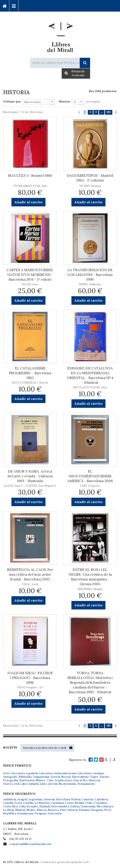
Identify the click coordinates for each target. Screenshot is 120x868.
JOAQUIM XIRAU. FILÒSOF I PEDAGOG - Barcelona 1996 (30, 678)
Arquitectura (63, 780)
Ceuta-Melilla (75, 803)
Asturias (49, 799)
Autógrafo (10, 777)
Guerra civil (11, 784)
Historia (94, 780)
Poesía (55, 777)
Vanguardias (41, 777)
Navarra (53, 810)
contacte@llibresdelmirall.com (30, 844)
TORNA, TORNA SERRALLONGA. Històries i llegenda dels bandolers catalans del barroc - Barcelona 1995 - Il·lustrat (90, 683)
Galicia (75, 806)
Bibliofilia (25, 777)
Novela (66, 777)
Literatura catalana (91, 773)
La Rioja (9, 810)
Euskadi (45, 806)
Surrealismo (80, 777)
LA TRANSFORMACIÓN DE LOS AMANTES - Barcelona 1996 (90, 275)
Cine (50, 780)
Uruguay (40, 813)
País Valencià (69, 810)
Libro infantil (30, 784)
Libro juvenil (49, 784)
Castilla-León (12, 803)
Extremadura (60, 806)
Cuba (22, 806)
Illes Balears (105, 806)
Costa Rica (10, 806)
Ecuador (33, 806)
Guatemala (88, 806)
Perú (108, 810)
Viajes (94, 777)
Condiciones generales (55, 862)
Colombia (100, 803)
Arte (6, 773)
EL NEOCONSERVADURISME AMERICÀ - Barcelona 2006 (90, 476)
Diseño (104, 777)
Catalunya (57, 803)
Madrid (20, 810)
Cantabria (101, 799)
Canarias (88, 799)
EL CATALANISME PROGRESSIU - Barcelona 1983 (30, 373)
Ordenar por (12, 102)
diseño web (81, 862)
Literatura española (24, 773)
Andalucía (10, 799)
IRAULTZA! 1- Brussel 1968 (30, 176)
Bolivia (76, 799)
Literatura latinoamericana (58, 773)
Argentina (36, 799)
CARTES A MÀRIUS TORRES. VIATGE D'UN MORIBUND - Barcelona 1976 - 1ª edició (30, 275)
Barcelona (63, 799)
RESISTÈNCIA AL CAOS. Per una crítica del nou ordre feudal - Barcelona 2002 (30, 574)
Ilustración (27, 780)
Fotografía (11, 780)
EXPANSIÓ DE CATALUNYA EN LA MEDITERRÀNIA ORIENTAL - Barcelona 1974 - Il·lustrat (90, 375)
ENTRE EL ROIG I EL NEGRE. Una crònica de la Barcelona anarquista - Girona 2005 (90, 577)
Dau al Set (80, 780)
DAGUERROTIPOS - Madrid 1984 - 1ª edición (90, 178)
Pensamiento (86, 784)
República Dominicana (18, 813)
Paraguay (97, 810)
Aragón (22, 799)
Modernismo (67, 784)
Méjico (31, 810)
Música (41, 780)
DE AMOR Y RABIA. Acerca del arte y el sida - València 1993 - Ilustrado (30, 476)
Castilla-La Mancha (36, 803)
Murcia (42, 810)
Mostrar (65, 102)
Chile (89, 803)
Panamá (84, 810)
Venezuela (54, 813)
